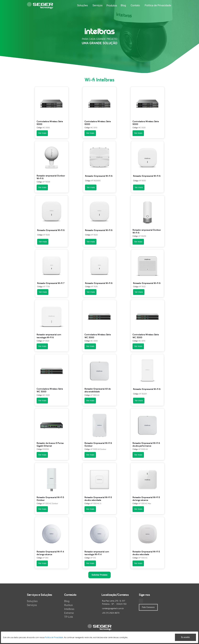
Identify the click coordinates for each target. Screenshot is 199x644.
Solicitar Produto (100, 575)
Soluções (82, 5)
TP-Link (69, 617)
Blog (123, 5)
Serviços (97, 5)
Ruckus (68, 605)
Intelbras (69, 609)
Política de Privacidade (158, 5)
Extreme (69, 613)
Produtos (112, 6)
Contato (135, 5)
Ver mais (42, 133)
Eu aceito (185, 637)
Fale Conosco (148, 607)
